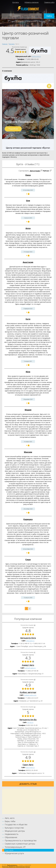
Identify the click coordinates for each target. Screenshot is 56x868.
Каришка (28, 519)
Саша (28, 559)
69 (35, 679)
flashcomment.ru (12, 865)
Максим (28, 452)
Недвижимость (12, 834)
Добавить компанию (32, 2)
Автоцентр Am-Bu (28, 720)
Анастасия (28, 262)
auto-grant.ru (30, 767)
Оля (28, 201)
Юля (28, 372)
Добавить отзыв (28, 784)
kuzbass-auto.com (30, 695)
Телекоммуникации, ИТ (15, 847)
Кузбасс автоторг (28, 692)
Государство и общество (16, 824)
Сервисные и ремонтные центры (20, 844)
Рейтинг (46, 171)
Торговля (9, 850)
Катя (28, 319)
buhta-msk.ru (36, 56)
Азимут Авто (28, 665)
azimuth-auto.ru (30, 668)
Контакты (16, 2)
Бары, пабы (10, 821)
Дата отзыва (35, 171)
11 (26, 47)
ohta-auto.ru (30, 641)
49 (35, 752)
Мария (28, 410)
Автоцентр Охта (28, 638)
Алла (28, 228)
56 (35, 625)
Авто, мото (10, 818)
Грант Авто (28, 765)
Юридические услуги (14, 853)
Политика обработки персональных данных (16, 867)
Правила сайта (49, 2)
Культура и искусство (14, 828)
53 (35, 707)
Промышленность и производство (21, 840)
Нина (28, 175)
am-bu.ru (30, 722)
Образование (11, 837)
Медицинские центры (15, 831)
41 (35, 652)
